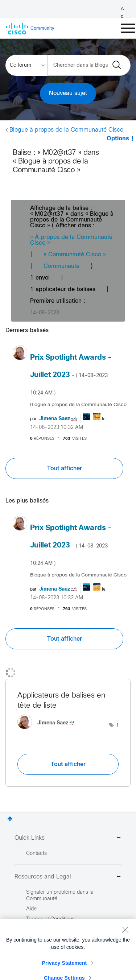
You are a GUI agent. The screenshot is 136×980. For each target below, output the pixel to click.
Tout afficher (65, 468)
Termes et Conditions (50, 919)
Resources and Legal (68, 877)
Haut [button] (10, 819)
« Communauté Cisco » (75, 255)
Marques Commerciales (54, 950)
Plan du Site (40, 960)
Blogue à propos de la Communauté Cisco (66, 130)
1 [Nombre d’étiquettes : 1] (117, 725)
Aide (31, 909)
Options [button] (118, 139)
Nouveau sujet (68, 93)
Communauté (61, 266)
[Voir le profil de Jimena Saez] (55, 419)
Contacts (36, 854)
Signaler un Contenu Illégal (57, 970)
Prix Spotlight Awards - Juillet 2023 (71, 375)
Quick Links (68, 838)
